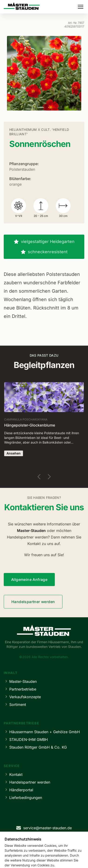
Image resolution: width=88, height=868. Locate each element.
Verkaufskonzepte (22, 697)
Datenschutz (37, 858)
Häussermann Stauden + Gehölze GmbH (42, 732)
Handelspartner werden (33, 602)
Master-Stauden (20, 681)
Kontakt (13, 774)
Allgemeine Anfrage (29, 580)
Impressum (13, 858)
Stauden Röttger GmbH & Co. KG (35, 747)
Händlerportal (18, 790)
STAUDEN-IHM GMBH (26, 739)
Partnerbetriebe (20, 689)
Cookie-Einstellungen (68, 858)
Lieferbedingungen (23, 797)
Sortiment (15, 704)
